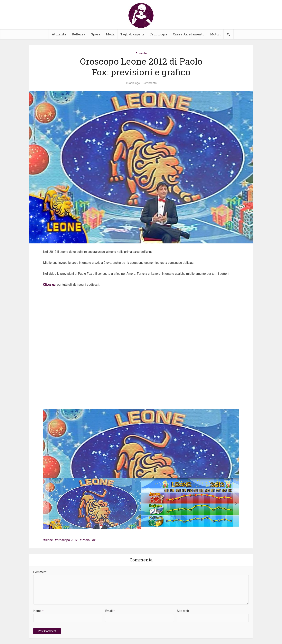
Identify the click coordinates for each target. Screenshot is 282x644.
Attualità (59, 34)
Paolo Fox (89, 540)
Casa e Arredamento (189, 34)
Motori (215, 34)
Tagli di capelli (132, 34)
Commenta (150, 83)
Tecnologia (158, 34)
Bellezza (79, 34)
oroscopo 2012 (67, 540)
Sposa (96, 34)
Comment (40, 572)
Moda (110, 34)
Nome (38, 611)
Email (110, 611)
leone (49, 540)
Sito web (183, 611)
